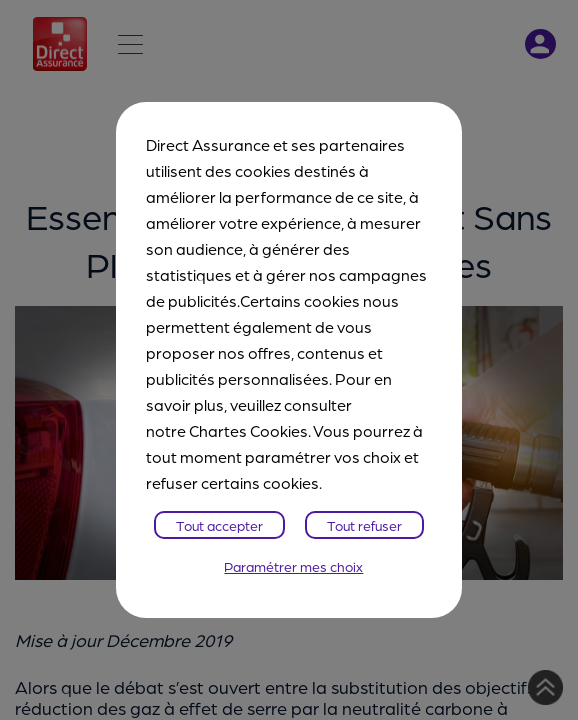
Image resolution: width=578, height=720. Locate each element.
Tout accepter (219, 525)
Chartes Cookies (248, 430)
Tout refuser (364, 525)
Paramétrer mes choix (293, 566)
